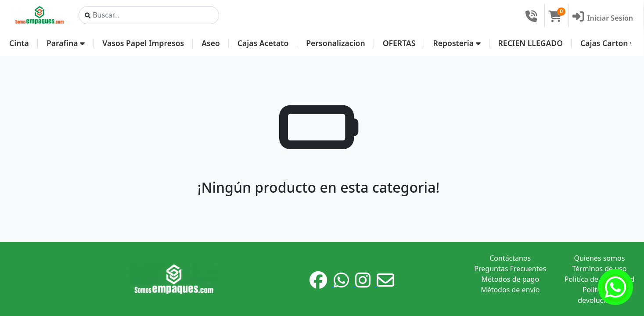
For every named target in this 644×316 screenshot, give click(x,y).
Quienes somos (599, 258)
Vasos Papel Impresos (143, 43)
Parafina (66, 43)
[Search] (149, 15)
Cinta (19, 43)
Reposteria (457, 43)
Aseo (211, 43)
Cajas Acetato (263, 43)
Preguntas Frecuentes (510, 269)
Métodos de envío (510, 290)
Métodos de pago (510, 279)
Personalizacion (335, 43)
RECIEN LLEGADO (531, 43)
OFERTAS (399, 43)
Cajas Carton (608, 43)
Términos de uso (599, 269)
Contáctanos (510, 258)
